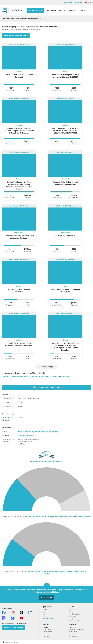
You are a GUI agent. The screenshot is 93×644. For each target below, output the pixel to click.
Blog (44, 614)
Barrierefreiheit (74, 636)
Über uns (45, 610)
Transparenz (73, 627)
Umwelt (65, 125)
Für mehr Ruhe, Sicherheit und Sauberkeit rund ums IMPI (65, 183)
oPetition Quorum (8, 418)
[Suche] (90, 10)
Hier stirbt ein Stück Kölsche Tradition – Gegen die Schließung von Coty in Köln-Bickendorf (19, 131)
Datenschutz (73, 632)
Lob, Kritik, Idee (48, 618)
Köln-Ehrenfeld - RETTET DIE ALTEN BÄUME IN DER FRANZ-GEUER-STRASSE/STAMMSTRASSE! (65, 131)
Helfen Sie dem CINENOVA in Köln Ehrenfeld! (19, 76)
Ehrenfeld (34, 376)
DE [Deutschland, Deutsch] (87, 2)
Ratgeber (45, 627)
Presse (45, 616)
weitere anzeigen (47, 367)
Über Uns (72, 10)
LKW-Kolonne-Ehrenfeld (65, 236)
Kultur (19, 71)
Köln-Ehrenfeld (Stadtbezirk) (19, 45)
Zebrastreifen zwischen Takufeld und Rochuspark (65, 291)
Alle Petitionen (47, 630)
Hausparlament (74, 616)
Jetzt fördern (47, 598)
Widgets (71, 612)
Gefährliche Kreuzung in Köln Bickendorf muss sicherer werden (19, 344)
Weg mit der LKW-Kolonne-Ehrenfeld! (19, 291)
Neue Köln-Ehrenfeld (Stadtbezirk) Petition (47, 387)
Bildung (65, 340)
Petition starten (36, 10)
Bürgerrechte (19, 233)
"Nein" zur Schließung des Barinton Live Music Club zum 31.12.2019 (65, 76)
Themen (45, 634)
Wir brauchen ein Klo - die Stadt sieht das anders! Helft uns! (19, 237)
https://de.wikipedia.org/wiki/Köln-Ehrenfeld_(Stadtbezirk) (38, 432)
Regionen (46, 636)
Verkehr (19, 286)
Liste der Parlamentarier (26, 436)
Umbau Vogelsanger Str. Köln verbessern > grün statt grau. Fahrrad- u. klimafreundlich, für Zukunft (19, 185)
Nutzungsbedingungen (76, 630)
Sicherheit (65, 179)
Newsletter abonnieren (13, 628)
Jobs (44, 612)
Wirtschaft (19, 125)
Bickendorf (6, 376)
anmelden (78, 2)
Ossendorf (56, 376)
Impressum (72, 634)
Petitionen (52, 10)
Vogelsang (65, 376)
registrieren (68, 2)
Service (62, 10)
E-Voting (72, 618)
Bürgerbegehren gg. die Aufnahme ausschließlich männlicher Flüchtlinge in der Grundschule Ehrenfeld (65, 347)
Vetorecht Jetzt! (74, 621)
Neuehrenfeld (45, 376)
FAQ (70, 610)
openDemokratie (74, 614)
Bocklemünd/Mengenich (20, 376)
